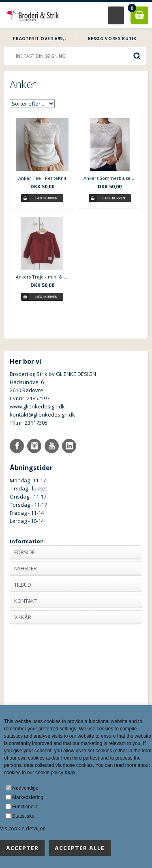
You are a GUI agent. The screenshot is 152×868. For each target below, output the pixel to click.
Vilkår (23, 617)
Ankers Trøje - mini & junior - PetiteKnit (42, 277)
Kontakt (26, 601)
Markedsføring (28, 797)
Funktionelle (25, 807)
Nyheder (26, 568)
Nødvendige (25, 788)
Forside (25, 552)
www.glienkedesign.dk (37, 406)
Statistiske (23, 816)
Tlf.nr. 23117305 (29, 423)
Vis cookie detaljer (22, 828)
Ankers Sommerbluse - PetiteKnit (110, 178)
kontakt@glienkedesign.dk (42, 415)
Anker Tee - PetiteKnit (42, 178)
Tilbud (23, 585)
